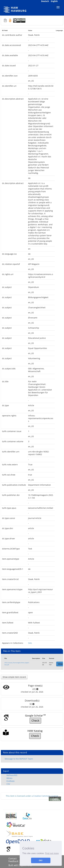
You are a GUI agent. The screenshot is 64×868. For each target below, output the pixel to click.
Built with (14, 865)
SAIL (30, 643)
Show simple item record (14, 677)
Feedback (13, 861)
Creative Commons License (46, 796)
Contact (13, 859)
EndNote (11, 781)
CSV (8, 784)
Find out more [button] (52, 853)
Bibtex (9, 778)
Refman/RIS (12, 775)
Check (35, 721)
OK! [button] (41, 860)
